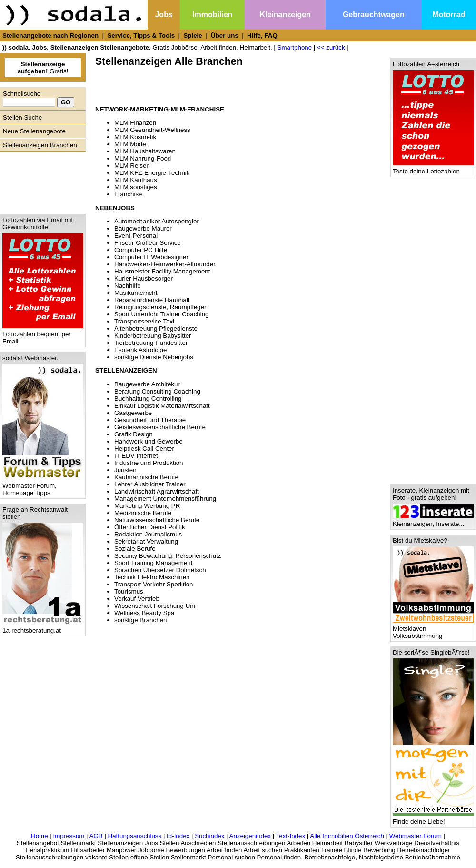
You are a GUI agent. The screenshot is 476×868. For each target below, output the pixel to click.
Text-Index (291, 836)
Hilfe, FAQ (262, 35)
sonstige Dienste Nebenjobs (154, 357)
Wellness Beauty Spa (144, 613)
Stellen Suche (22, 117)
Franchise (128, 194)
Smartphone (295, 47)
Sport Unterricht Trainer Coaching (162, 314)
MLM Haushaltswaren (145, 151)
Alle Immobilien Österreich (347, 836)
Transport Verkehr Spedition (154, 584)
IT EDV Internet (136, 456)
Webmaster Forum (416, 836)
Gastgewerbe (133, 413)
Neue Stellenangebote (34, 131)
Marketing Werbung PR (147, 506)
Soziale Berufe (135, 549)
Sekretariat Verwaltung (146, 541)
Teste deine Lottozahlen (433, 168)
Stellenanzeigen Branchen (40, 145)
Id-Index (178, 836)
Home (40, 836)
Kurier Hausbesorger (144, 278)
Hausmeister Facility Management (162, 271)
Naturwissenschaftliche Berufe (157, 520)
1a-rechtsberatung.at (43, 628)
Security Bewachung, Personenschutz (168, 556)
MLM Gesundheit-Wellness (152, 130)
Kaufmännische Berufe (146, 477)
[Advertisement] (40, 181)
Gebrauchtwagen (374, 15)
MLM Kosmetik (135, 137)
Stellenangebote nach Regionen (50, 35)
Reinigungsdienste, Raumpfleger (160, 307)
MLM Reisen (132, 166)
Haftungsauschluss (135, 836)
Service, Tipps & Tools (141, 35)
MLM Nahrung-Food (143, 158)
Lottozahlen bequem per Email (43, 335)
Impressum (69, 836)
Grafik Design (134, 434)
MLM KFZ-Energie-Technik (152, 173)
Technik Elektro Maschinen (152, 577)
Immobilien (212, 15)
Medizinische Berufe (143, 513)
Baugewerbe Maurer (143, 228)
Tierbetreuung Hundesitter (151, 343)
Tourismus (129, 591)
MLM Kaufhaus (136, 180)
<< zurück (331, 47)
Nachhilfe (128, 286)
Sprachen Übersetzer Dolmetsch (160, 570)
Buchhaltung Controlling (148, 399)
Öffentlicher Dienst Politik (150, 527)
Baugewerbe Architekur (147, 384)
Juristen (125, 470)
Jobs (164, 15)
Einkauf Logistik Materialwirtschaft (162, 406)
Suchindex (209, 836)
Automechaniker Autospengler (157, 221)
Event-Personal (136, 236)
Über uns (225, 35)
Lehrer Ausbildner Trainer (150, 484)
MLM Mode (130, 144)
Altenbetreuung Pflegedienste (156, 328)
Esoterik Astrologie (140, 350)
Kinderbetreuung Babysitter (153, 336)
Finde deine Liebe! (433, 819)
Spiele (193, 35)
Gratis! (43, 68)
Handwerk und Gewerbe (149, 441)
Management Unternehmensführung (165, 499)
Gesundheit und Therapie (150, 420)
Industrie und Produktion (149, 463)
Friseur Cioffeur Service (148, 243)
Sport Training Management (153, 563)
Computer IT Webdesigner (151, 257)
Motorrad (449, 15)
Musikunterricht (136, 293)
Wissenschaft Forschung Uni (155, 606)
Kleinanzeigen (285, 15)
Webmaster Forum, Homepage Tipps (43, 486)
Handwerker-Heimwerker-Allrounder (165, 264)
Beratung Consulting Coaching (157, 391)
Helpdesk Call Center (144, 449)
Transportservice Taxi (144, 321)
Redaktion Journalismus (148, 534)
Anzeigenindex (250, 836)
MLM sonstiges (136, 187)
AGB (96, 836)
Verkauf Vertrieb (137, 599)
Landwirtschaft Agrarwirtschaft (157, 491)
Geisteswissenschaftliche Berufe (160, 427)
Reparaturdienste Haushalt (152, 300)
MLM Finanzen (135, 123)
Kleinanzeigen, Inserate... (433, 521)
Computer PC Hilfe (141, 250)
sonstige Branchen (140, 620)
